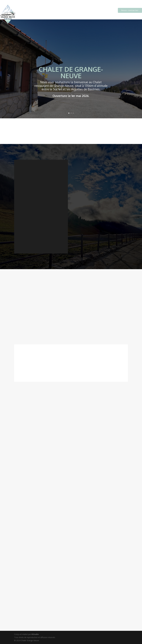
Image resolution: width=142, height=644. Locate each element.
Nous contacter (130, 10)
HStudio (35, 634)
